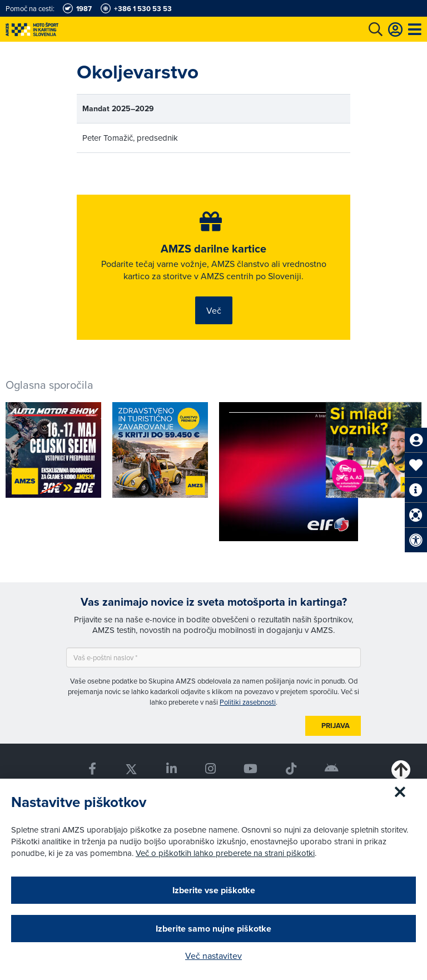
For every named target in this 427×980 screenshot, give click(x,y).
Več (214, 310)
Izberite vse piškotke (214, 890)
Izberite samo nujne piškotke (213, 929)
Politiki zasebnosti (248, 702)
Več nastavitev (213, 956)
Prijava (336, 726)
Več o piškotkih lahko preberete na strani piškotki (225, 853)
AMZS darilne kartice (213, 249)
